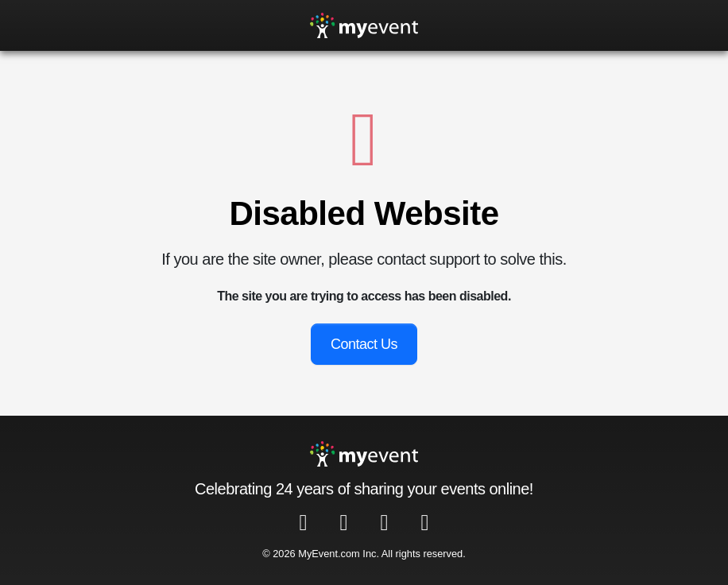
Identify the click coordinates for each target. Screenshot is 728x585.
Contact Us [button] (364, 344)
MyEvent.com (329, 554)
